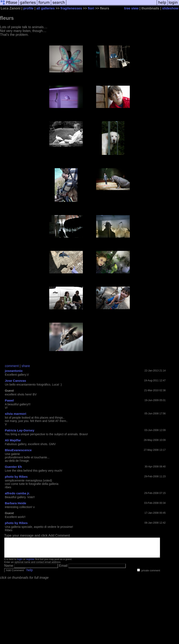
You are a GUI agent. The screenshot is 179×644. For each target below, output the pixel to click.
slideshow (170, 8)
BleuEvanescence (18, 450)
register (30, 563)
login (20, 563)
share (26, 366)
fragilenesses (71, 8)
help (30, 574)
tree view (131, 8)
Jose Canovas (15, 381)
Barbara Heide (16, 503)
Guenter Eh (13, 467)
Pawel (9, 400)
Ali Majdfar (13, 440)
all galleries (46, 8)
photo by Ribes (16, 477)
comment (12, 366)
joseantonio (14, 371)
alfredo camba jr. (17, 493)
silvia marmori (16, 414)
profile (29, 8)
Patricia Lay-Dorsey (20, 430)
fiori (91, 8)
